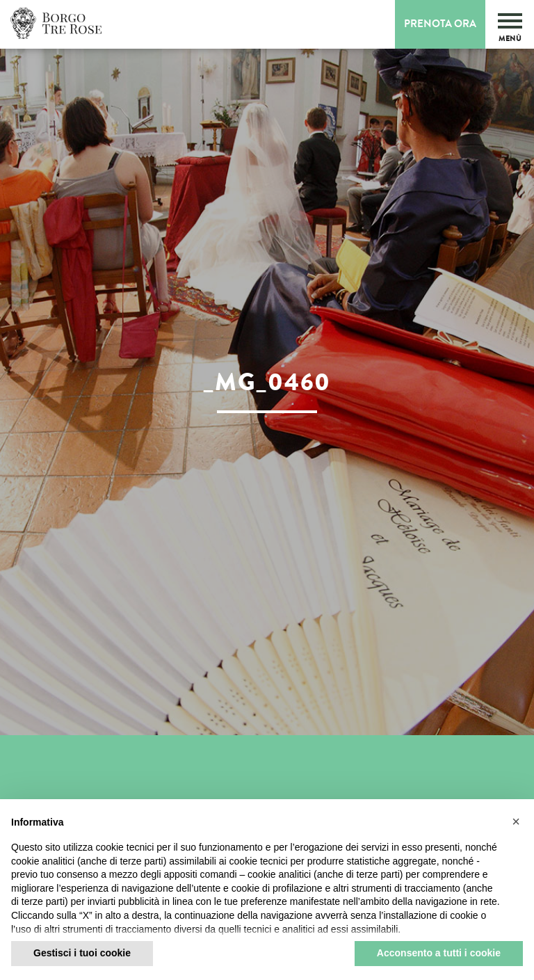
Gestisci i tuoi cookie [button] (82, 953)
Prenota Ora (440, 24)
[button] (516, 821)
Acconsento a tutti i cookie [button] (439, 953)
